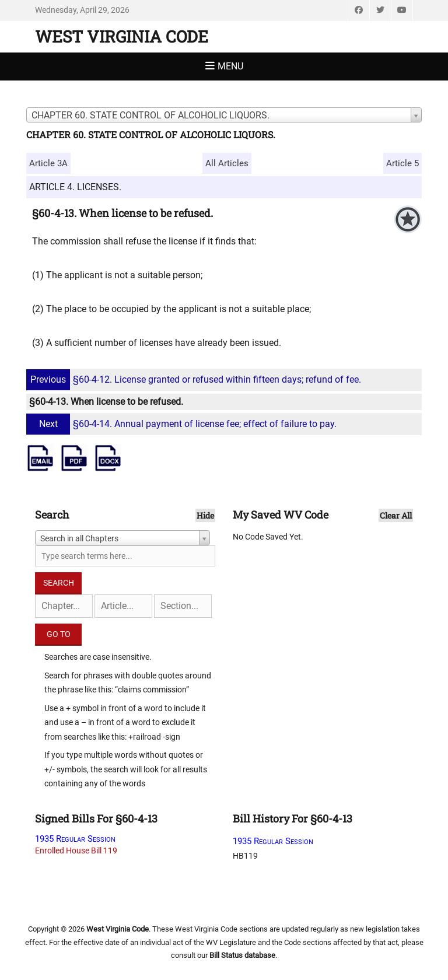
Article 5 (402, 163)
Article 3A (48, 163)
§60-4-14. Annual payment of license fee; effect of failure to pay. (183, 424)
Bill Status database (242, 955)
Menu (230, 66)
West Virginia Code (122, 36)
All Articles (227, 163)
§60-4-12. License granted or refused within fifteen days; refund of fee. (195, 379)
